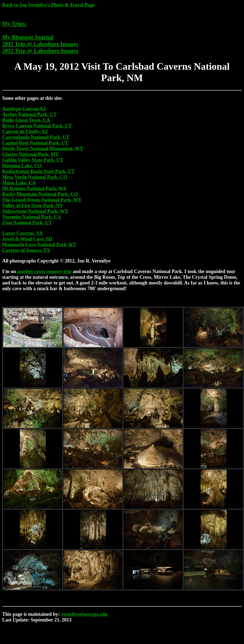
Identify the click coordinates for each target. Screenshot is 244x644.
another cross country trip (44, 271)
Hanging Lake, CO (22, 166)
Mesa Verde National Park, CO (35, 177)
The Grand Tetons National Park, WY (42, 200)
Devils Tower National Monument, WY (43, 149)
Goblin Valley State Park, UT (33, 160)
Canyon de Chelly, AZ (25, 132)
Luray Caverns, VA (22, 233)
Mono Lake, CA (19, 183)
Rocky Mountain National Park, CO (40, 194)
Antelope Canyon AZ (24, 109)
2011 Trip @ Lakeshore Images (40, 44)
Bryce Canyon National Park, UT (37, 126)
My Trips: (14, 24)
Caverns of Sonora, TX (26, 250)
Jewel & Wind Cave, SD (27, 239)
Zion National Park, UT (27, 223)
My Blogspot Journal (28, 37)
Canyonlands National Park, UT (36, 137)
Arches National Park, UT (29, 114)
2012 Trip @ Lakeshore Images (40, 51)
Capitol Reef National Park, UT (35, 143)
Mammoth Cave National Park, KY (39, 245)
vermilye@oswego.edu (84, 614)
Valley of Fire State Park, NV (33, 206)
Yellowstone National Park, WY (35, 211)
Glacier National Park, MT (30, 154)
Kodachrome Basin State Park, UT (38, 171)
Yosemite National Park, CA (32, 217)
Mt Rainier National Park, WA (34, 188)
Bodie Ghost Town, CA (26, 120)
